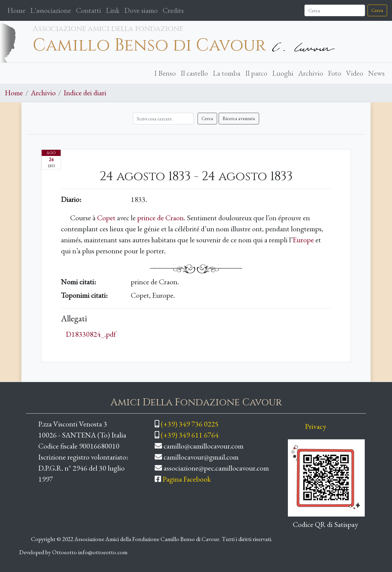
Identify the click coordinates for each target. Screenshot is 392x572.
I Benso (165, 73)
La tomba (227, 73)
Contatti (89, 10)
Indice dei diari (85, 93)
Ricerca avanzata (239, 118)
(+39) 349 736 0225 (190, 424)
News (376, 73)
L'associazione (51, 10)
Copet (106, 218)
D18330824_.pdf (91, 334)
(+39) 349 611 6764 (190, 435)
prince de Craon (160, 218)
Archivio (311, 73)
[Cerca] (335, 10)
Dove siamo (141, 10)
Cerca (377, 10)
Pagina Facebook (187, 479)
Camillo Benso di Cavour (149, 45)
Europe (303, 240)
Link (113, 10)
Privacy (316, 426)
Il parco (256, 73)
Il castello (194, 73)
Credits (173, 10)
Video (355, 73)
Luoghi (283, 73)
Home (18, 10)
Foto (335, 73)
